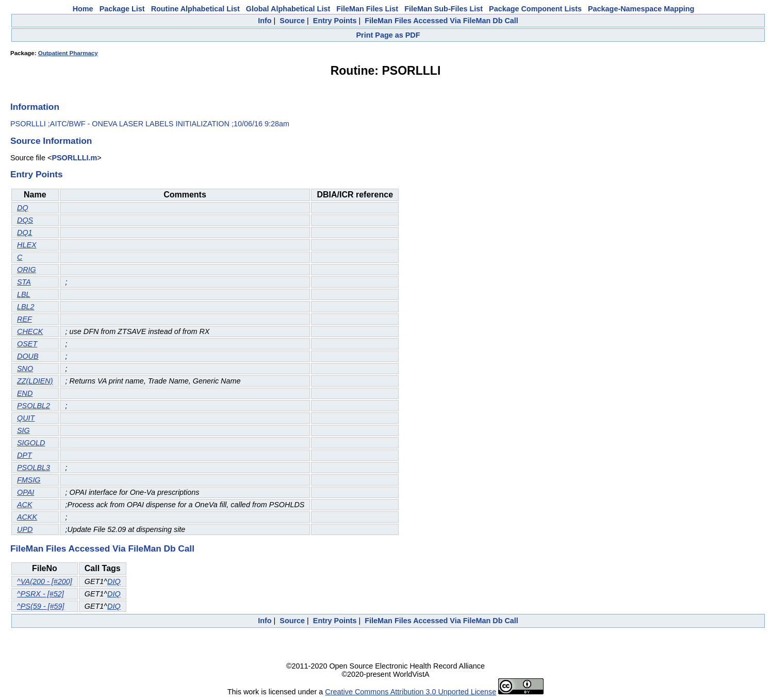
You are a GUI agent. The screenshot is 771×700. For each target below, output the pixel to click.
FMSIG (29, 480)
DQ (23, 208)
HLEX (27, 245)
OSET (27, 344)
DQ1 (25, 232)
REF (24, 319)
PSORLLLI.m (74, 158)
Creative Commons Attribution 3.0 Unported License (411, 692)
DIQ (114, 581)
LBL (24, 294)
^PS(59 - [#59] (41, 606)
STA (24, 282)
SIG (23, 430)
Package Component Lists (535, 9)
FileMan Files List (367, 9)
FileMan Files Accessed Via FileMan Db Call (441, 21)
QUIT (26, 418)
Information (35, 107)
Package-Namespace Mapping (641, 9)
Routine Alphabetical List (195, 9)
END (25, 393)
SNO (25, 369)
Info (265, 21)
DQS (25, 220)
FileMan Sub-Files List (444, 9)
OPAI (26, 492)
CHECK (30, 331)
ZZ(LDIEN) (35, 381)
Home (83, 9)
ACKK (27, 517)
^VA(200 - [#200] (45, 581)
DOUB (28, 356)
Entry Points (335, 21)
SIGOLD (31, 443)
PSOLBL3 (34, 468)
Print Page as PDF (388, 35)
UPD (25, 529)
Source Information (51, 141)
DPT (24, 455)
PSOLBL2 (34, 406)
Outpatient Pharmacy (68, 53)
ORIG (27, 270)
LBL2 (26, 307)
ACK (25, 505)
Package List (122, 9)
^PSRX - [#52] (40, 594)
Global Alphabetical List (288, 9)
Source (292, 21)
